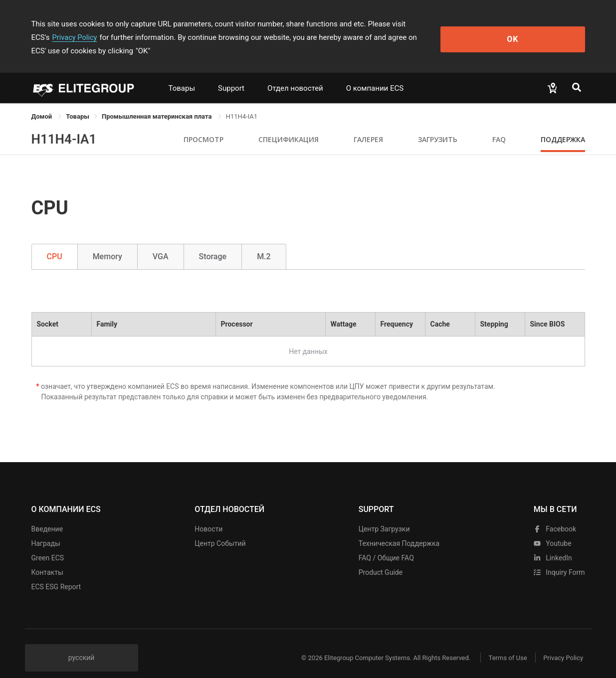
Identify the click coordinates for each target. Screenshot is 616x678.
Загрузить (438, 126)
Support (231, 75)
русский (82, 644)
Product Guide (381, 559)
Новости (208, 515)
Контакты (47, 559)
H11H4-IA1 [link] (242, 103)
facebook (555, 515)
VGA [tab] (161, 243)
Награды (46, 530)
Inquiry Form (559, 559)
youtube (553, 530)
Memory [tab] (107, 243)
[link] (78, 103)
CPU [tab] (55, 243)
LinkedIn (553, 544)
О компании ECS (375, 75)
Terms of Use (503, 644)
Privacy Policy (451, 24)
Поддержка (563, 126)
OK (544, 31)
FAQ (499, 126)
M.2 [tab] (264, 243)
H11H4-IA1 (64, 126)
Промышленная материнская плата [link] (158, 103)
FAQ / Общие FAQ (386, 544)
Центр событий (220, 530)
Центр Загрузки (384, 515)
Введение (47, 515)
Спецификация (289, 126)
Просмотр (204, 126)
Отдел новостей (295, 75)
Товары (182, 75)
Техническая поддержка (399, 530)
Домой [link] (43, 103)
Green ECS (48, 544)
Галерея (368, 126)
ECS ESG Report (56, 573)
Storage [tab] (213, 243)
